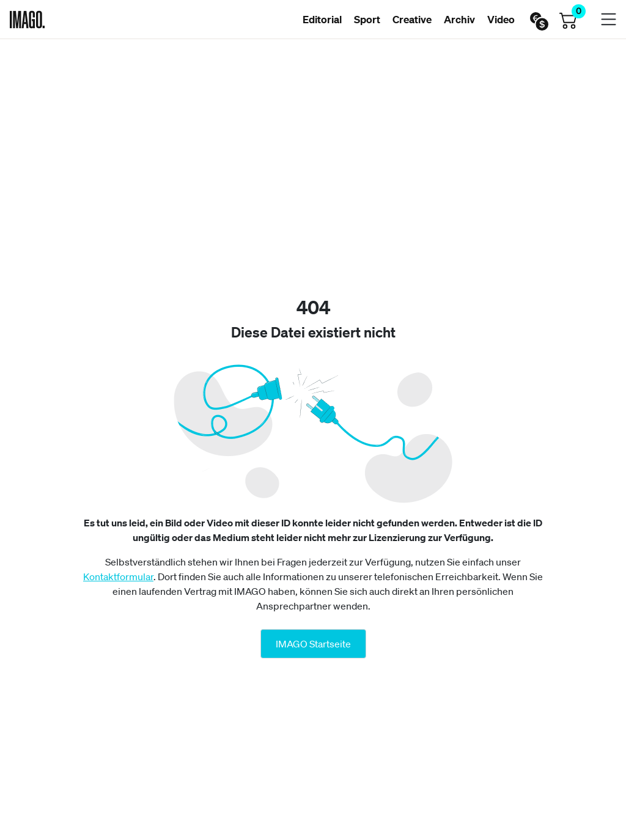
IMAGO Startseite (313, 644)
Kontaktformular (118, 577)
